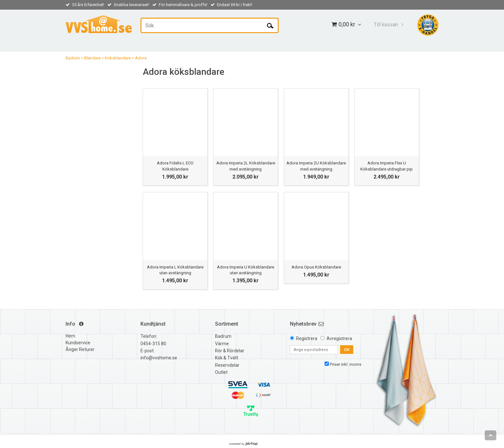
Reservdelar (227, 365)
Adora (141, 58)
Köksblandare (118, 58)
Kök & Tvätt (227, 358)
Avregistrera (339, 338)
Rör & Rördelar (230, 351)
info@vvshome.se (159, 358)
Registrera (307, 338)
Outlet (221, 372)
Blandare (92, 58)
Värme (222, 344)
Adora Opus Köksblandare (316, 267)
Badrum (73, 58)
